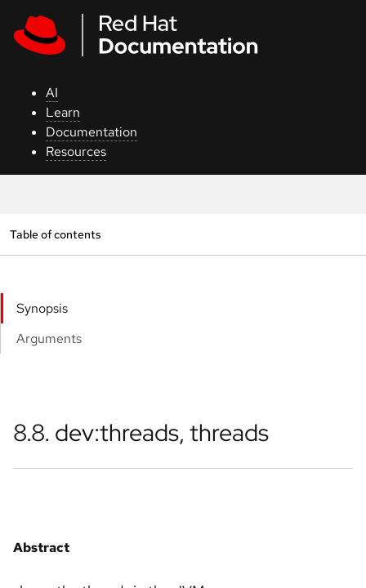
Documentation (91, 132)
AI (52, 93)
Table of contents (55, 234)
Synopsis (42, 308)
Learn (63, 112)
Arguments (49, 339)
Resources (76, 151)
